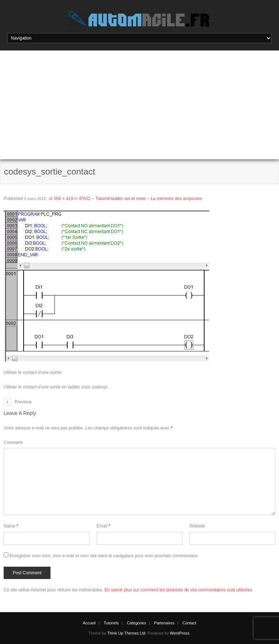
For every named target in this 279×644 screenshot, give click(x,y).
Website (197, 526)
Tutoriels (111, 623)
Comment (13, 443)
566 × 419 (64, 199)
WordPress (179, 633)
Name (11, 526)
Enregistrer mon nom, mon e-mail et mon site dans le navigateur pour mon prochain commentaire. (104, 556)
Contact (189, 623)
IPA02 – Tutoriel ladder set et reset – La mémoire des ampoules (140, 199)
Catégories (136, 623)
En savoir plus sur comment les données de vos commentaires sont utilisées (178, 590)
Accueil (89, 623)
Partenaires (164, 623)
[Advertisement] (139, 105)
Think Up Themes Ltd (126, 633)
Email (104, 526)
